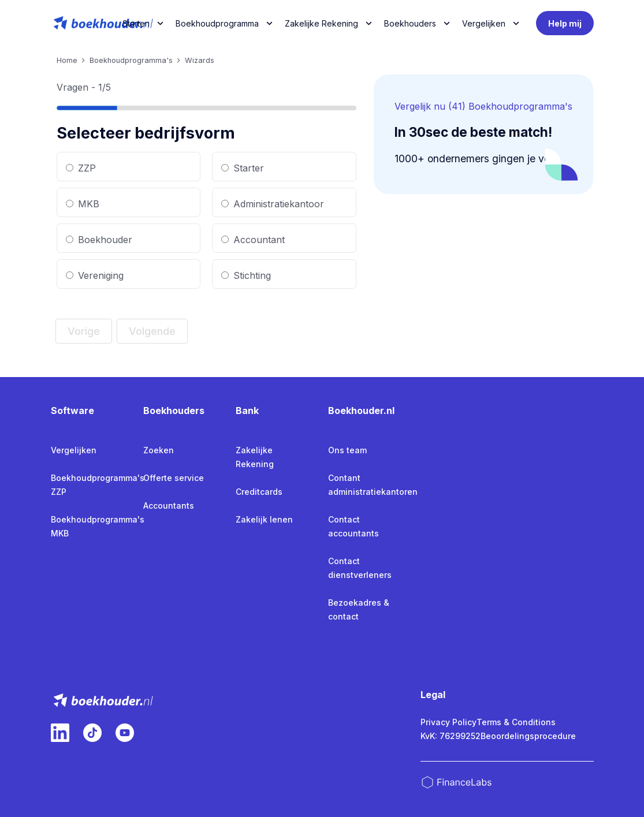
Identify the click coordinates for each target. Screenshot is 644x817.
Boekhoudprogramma (217, 23)
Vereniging (95, 275)
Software (72, 411)
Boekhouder (99, 240)
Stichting (246, 275)
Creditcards (259, 492)
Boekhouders (410, 23)
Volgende (152, 331)
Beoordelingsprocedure (528, 736)
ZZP (81, 168)
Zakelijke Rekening (321, 23)
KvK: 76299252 (451, 736)
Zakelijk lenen (264, 519)
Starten (136, 23)
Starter (243, 168)
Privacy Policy (448, 722)
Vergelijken (74, 450)
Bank (247, 411)
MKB (83, 204)
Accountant (253, 240)
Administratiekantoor (273, 204)
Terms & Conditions (516, 722)
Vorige (84, 331)
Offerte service (174, 478)
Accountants (169, 506)
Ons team (347, 450)
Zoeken (159, 450)
